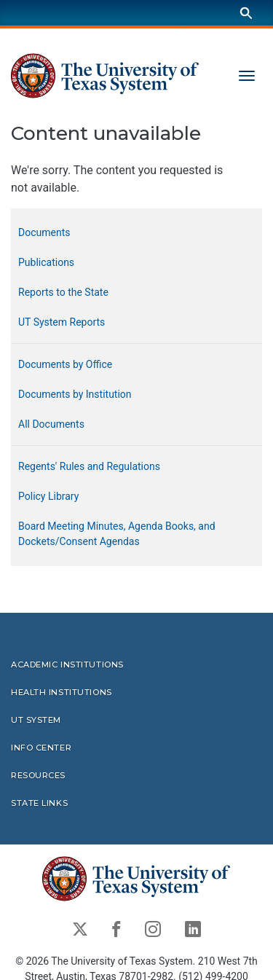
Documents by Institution (75, 394)
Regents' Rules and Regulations (89, 466)
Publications (46, 262)
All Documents (51, 424)
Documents (44, 232)
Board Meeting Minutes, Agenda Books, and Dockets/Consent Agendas (117, 534)
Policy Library (48, 496)
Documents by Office (65, 364)
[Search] (246, 13)
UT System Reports (62, 322)
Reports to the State (63, 292)
